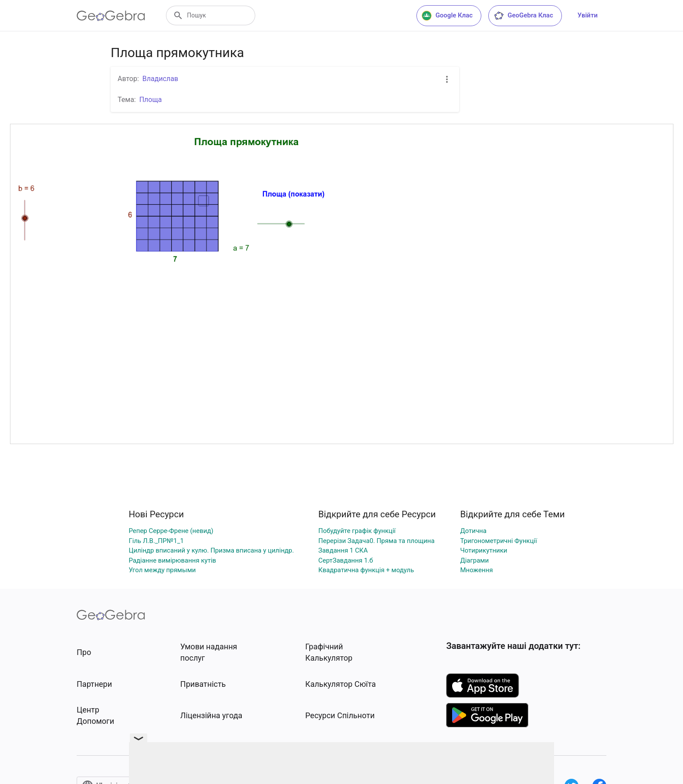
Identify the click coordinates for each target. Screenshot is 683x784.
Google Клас (447, 16)
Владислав (160, 79)
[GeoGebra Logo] (111, 16)
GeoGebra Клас (523, 16)
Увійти (588, 15)
